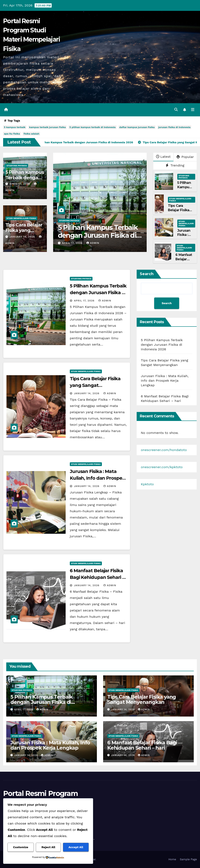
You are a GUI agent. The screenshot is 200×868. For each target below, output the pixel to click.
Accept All (76, 847)
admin (93, 243)
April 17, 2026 (20, 184)
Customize (21, 847)
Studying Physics (17, 166)
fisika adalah (31, 134)
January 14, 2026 (23, 237)
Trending (175, 165)
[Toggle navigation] (193, 110)
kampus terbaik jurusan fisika (47, 127)
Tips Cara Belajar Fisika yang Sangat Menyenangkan (181, 212)
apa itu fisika (12, 134)
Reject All (48, 847)
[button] (176, 110)
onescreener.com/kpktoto (162, 467)
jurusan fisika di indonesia (174, 127)
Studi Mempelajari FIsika (21, 218)
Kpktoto (147, 484)
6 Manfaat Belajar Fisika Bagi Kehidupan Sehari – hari (97, 577)
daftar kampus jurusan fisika (137, 127)
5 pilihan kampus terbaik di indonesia (92, 127)
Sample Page (188, 859)
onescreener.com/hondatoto (164, 450)
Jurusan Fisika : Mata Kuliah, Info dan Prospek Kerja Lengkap (97, 478)
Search (147, 274)
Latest (163, 157)
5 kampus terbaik (15, 127)
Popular (185, 157)
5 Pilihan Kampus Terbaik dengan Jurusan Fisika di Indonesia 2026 (98, 235)
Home (172, 859)
